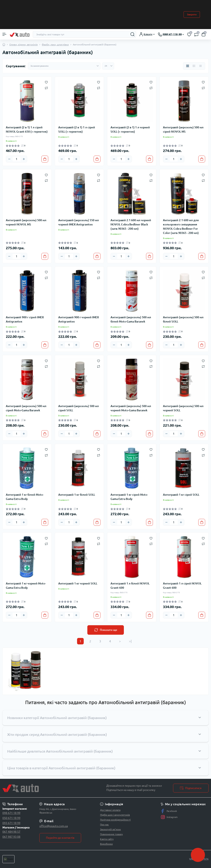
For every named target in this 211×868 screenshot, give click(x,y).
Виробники (106, 844)
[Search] (133, 34)
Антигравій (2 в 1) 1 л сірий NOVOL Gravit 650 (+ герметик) (27, 129)
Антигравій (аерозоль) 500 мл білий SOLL (183, 319)
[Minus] (9, 159)
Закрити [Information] (192, 14)
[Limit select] (108, 66)
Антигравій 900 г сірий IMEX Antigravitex (25, 319)
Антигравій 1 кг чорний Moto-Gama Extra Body (26, 586)
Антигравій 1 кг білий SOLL (77, 495)
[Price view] (201, 66)
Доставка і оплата (110, 810)
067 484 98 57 (11, 832)
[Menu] (4, 34)
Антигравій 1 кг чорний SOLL (78, 583)
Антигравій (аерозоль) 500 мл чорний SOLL (183, 408)
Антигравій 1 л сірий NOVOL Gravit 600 (182, 586)
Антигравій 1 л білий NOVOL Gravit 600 (130, 586)
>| (130, 641)
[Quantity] (17, 159)
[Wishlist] (46, 82)
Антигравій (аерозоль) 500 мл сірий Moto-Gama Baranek (26, 408)
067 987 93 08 (11, 837)
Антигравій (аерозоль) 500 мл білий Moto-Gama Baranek (131, 319)
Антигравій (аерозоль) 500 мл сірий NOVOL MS (183, 129)
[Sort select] (64, 66)
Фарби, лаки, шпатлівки (55, 44)
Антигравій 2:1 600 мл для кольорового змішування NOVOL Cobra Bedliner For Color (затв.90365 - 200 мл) (181, 227)
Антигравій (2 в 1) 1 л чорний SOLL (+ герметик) (130, 129)
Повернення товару (111, 834)
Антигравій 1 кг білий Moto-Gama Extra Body (25, 497)
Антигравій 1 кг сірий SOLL (181, 495)
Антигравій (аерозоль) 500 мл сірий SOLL (79, 408)
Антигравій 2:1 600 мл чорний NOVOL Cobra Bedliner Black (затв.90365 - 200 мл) (131, 224)
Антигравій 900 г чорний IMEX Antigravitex (79, 319)
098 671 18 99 (11, 813)
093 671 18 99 (11, 823)
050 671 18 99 (11, 818)
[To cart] (45, 159)
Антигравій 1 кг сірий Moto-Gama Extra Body (129, 497)
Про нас (104, 825)
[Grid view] (188, 66)
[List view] (194, 66)
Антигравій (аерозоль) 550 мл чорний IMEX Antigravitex (79, 222)
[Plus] (24, 159)
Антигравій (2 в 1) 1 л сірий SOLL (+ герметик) (77, 129)
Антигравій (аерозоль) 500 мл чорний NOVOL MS (26, 222)
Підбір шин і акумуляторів (115, 815)
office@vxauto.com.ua (54, 826)
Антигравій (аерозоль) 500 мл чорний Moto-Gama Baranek (131, 408)
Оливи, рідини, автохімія (24, 44)
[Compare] (46, 88)
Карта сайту (107, 839)
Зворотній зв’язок (110, 829)
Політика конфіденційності (115, 820)
